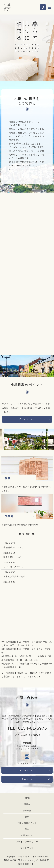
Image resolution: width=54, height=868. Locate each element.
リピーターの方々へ (13, 567)
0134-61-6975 (32, 728)
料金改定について (12, 557)
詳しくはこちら (27, 419)
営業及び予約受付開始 (14, 576)
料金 (27, 829)
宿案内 (27, 804)
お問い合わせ (27, 835)
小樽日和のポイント (27, 823)
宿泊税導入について (13, 547)
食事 (27, 817)
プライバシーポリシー (27, 842)
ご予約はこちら (27, 779)
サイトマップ (27, 848)
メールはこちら (27, 770)
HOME (27, 798)
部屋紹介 (27, 810)
